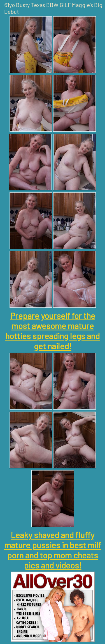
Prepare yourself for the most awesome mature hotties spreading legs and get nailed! (53, 331)
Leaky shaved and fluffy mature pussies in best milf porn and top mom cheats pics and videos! (53, 550)
